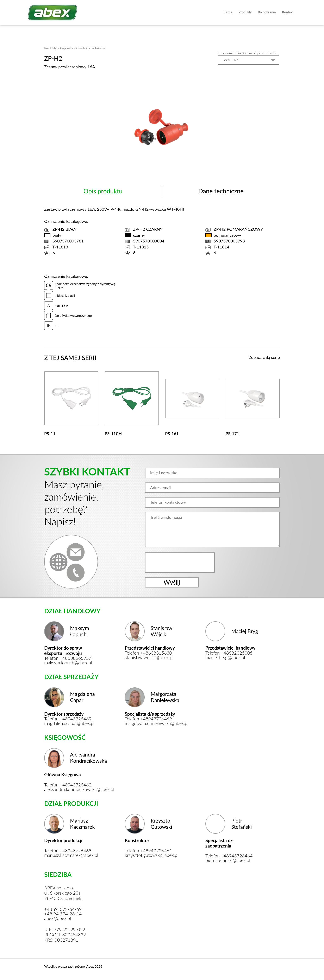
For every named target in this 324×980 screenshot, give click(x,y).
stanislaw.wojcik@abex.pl (149, 657)
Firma (228, 12)
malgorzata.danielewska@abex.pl (151, 723)
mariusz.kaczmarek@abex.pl (71, 855)
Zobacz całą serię (264, 357)
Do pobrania (267, 12)
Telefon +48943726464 (229, 856)
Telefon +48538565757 (68, 658)
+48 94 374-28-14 (63, 914)
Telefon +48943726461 (148, 851)
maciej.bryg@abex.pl (225, 657)
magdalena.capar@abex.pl (69, 723)
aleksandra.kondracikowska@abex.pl (71, 789)
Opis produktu (103, 191)
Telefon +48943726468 (68, 851)
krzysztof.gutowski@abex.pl (151, 855)
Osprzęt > (67, 48)
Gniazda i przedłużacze (90, 48)
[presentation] (180, 563)
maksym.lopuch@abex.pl (68, 663)
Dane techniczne (221, 191)
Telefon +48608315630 (148, 653)
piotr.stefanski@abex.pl (228, 860)
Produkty (245, 12)
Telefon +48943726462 (68, 785)
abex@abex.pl (58, 918)
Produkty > (52, 48)
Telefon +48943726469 (68, 719)
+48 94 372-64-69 (63, 909)
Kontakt (288, 12)
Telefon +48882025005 (229, 653)
